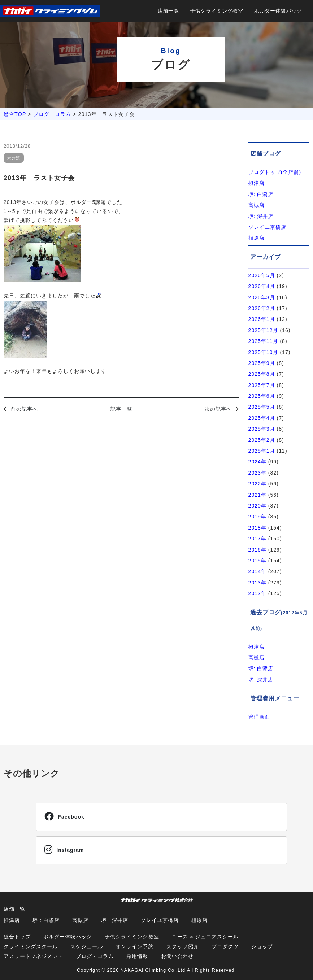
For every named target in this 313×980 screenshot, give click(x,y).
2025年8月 (262, 374)
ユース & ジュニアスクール (205, 937)
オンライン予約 (134, 947)
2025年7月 (262, 385)
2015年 (257, 561)
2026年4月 (262, 286)
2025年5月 (262, 407)
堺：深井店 (115, 920)
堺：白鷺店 (46, 920)
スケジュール (87, 947)
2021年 (257, 495)
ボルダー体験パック (278, 11)
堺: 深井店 (261, 216)
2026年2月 (262, 308)
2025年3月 (262, 429)
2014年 (257, 571)
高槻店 (257, 205)
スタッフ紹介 (183, 947)
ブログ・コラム (52, 114)
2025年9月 (262, 363)
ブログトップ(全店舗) (275, 172)
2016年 (257, 550)
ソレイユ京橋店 (267, 227)
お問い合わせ (177, 957)
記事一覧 (121, 409)
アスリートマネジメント (33, 957)
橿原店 (257, 238)
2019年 (257, 517)
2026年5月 (262, 275)
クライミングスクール (31, 947)
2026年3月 (262, 297)
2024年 (257, 462)
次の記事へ (218, 409)
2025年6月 (262, 396)
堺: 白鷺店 (261, 194)
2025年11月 (263, 341)
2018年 (257, 528)
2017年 (257, 539)
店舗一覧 (168, 11)
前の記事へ (24, 409)
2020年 (257, 506)
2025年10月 (263, 352)
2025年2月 (262, 440)
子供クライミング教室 (217, 11)
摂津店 (257, 183)
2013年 (257, 583)
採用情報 (137, 957)
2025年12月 (263, 330)
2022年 (257, 484)
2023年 (257, 473)
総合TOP (15, 114)
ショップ (262, 947)
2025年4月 (262, 418)
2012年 (257, 593)
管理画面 (259, 717)
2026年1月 (262, 319)
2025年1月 (262, 451)
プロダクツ (225, 947)
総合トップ (17, 937)
